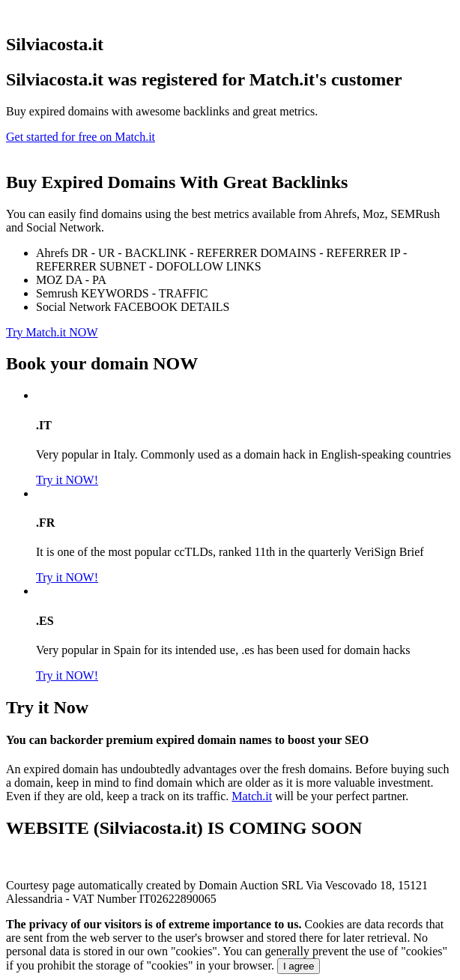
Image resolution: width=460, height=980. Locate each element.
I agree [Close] (299, 966)
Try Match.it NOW (52, 332)
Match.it (252, 796)
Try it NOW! (67, 480)
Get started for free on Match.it (81, 137)
